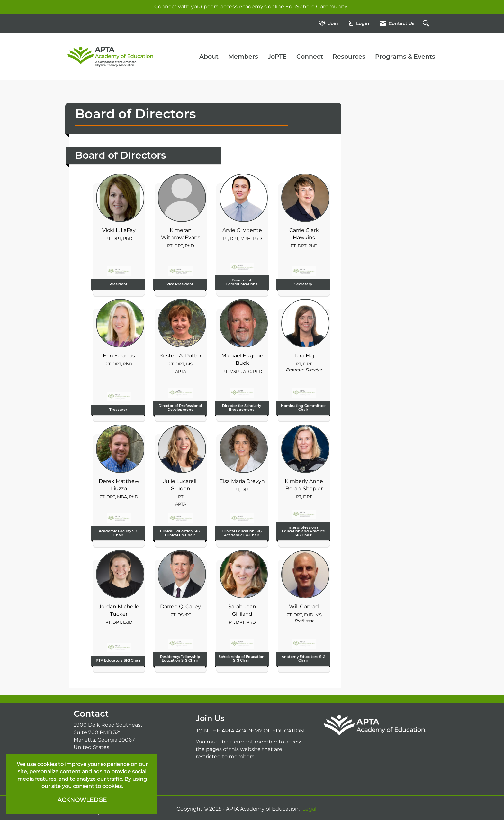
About (209, 56)
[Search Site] (427, 24)
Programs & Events (405, 56)
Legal (309, 809)
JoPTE (277, 56)
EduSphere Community (316, 7)
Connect (310, 56)
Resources (349, 56)
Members (243, 56)
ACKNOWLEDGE (82, 800)
